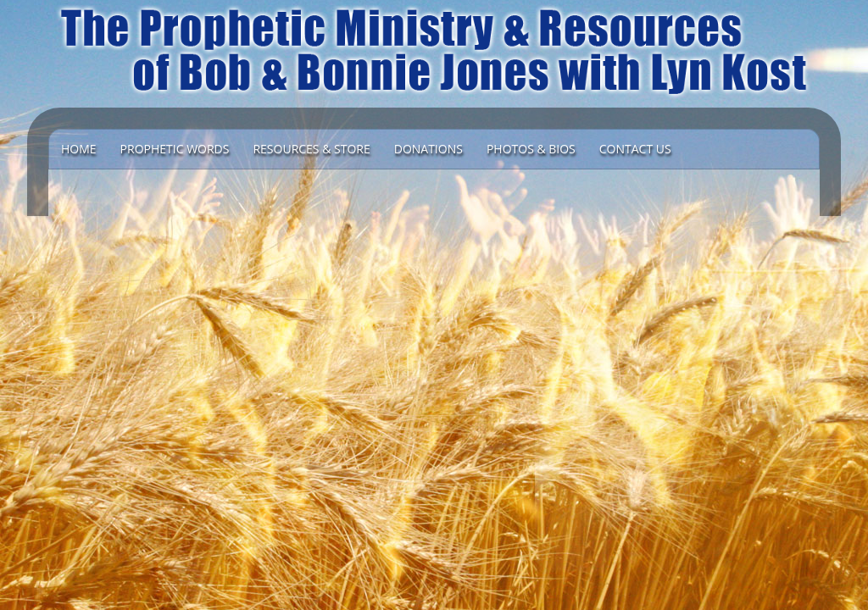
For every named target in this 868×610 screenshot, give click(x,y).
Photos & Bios (531, 149)
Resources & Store (311, 149)
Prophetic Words (175, 149)
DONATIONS (428, 149)
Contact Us (635, 149)
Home (79, 149)
